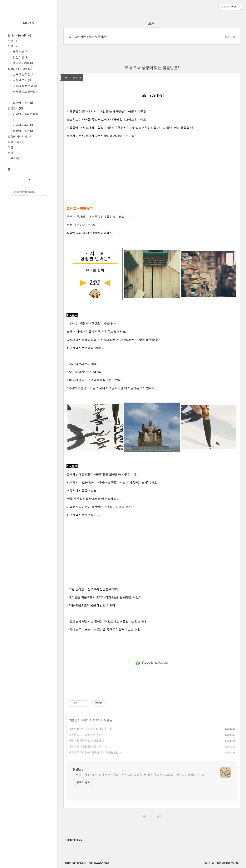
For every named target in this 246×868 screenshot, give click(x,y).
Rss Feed (69, 863)
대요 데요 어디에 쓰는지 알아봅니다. (89, 728)
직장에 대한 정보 (20, 69)
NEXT (159, 816)
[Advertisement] (152, 168)
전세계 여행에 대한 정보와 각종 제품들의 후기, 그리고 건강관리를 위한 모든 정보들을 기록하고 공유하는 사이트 (139, 775)
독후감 (13, 158)
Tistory (218, 863)
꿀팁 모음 (16, 142)
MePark (29, 23)
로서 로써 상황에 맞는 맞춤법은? (88, 37)
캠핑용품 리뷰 (23, 63)
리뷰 (13, 46)
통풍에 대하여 (23, 131)
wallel (236, 863)
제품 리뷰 (20, 52)
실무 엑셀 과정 (23, 74)
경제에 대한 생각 (19, 35)
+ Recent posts (74, 840)
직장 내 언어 (22, 80)
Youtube (98, 863)
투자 (13, 41)
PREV (144, 816)
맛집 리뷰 (20, 57)
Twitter (80, 863)
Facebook (89, 863)
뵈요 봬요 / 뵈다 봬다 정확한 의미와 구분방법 (93, 752)
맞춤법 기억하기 (20, 136)
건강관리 (15, 108)
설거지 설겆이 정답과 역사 (83, 734)
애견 (12, 147)
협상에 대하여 (23, 103)
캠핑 (12, 153)
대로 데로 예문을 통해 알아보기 (86, 746)
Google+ (106, 863)
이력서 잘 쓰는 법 (25, 86)
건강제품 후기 (23, 125)
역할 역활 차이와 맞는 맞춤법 (85, 740)
